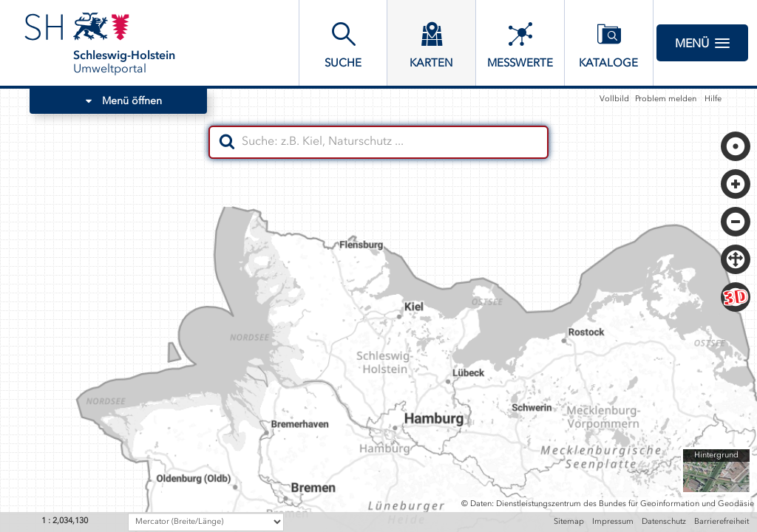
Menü (702, 43)
